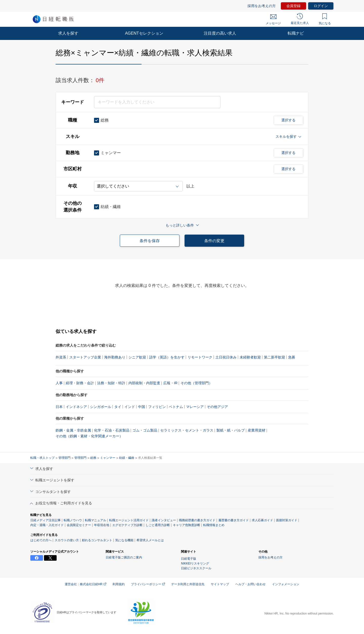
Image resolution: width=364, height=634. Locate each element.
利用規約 (119, 584)
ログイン (321, 6)
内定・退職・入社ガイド (47, 525)
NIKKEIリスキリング (195, 563)
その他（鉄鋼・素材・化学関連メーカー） (89, 436)
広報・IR (170, 383)
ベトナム (176, 407)
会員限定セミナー (79, 525)
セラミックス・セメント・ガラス (187, 430)
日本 (59, 407)
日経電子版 (189, 559)
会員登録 (293, 6)
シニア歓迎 (137, 357)
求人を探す (68, 33)
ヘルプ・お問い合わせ (251, 584)
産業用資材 (257, 430)
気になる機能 (124, 540)
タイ (118, 407)
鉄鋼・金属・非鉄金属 (73, 430)
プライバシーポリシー (148, 584)
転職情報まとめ (214, 525)
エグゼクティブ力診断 (127, 525)
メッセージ (273, 20)
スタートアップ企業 (85, 357)
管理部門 (64, 458)
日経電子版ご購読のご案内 (124, 557)
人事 (59, 383)
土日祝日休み (226, 357)
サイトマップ (220, 584)
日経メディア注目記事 (45, 520)
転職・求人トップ (42, 458)
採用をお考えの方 (262, 6)
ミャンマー (108, 458)
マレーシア (195, 407)
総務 (93, 458)
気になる (325, 19)
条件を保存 (150, 241)
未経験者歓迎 (250, 357)
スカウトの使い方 (67, 540)
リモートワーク (200, 357)
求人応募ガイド (262, 520)
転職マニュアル (96, 520)
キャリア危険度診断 (187, 525)
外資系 (61, 357)
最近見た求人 (300, 19)
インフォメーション (286, 584)
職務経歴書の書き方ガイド (197, 520)
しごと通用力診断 (158, 525)
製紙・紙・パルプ (231, 430)
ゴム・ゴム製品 (145, 430)
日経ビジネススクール (196, 568)
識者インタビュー (164, 520)
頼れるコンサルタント (97, 540)
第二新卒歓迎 (275, 357)
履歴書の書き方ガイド (234, 520)
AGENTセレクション (144, 33)
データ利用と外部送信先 (188, 584)
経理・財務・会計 (80, 383)
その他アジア (217, 407)
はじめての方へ (41, 540)
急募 (292, 357)
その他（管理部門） (196, 383)
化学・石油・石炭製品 (112, 430)
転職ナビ (296, 33)
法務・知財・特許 (111, 383)
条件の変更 (214, 241)
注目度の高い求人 (220, 33)
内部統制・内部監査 (144, 383)
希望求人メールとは (150, 540)
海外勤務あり (115, 357)
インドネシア (76, 407)
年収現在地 (102, 525)
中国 (142, 407)
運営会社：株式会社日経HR (85, 584)
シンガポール (101, 407)
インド (130, 407)
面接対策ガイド (287, 520)
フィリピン (157, 407)
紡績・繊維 (127, 458)
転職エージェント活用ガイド (129, 520)
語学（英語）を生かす (167, 357)
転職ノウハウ (73, 520)
